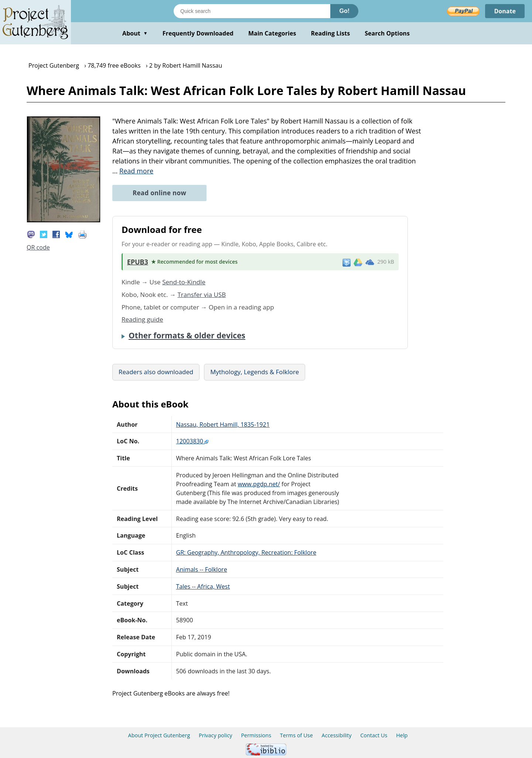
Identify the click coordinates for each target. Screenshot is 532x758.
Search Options (387, 33)
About (135, 33)
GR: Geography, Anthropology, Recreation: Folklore (246, 552)
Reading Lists (331, 33)
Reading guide (142, 319)
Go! (344, 11)
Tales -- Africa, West (203, 586)
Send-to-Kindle (184, 282)
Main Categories (272, 33)
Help (402, 735)
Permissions (256, 735)
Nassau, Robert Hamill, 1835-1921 (223, 424)
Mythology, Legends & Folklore (255, 372)
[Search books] (252, 11)
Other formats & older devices (187, 335)
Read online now (159, 193)
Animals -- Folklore (202, 569)
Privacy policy (216, 735)
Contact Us (374, 735)
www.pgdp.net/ (259, 484)
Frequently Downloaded (198, 33)
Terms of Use (296, 735)
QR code (38, 247)
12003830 (192, 441)
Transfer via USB (202, 295)
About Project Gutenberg (159, 735)
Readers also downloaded (156, 372)
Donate (505, 11)
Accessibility (337, 735)
